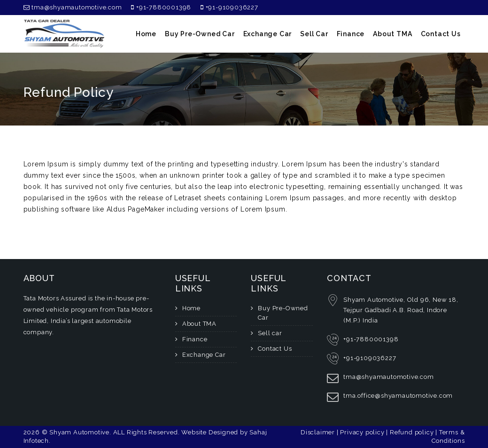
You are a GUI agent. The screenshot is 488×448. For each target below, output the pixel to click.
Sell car (314, 34)
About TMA (392, 34)
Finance (351, 34)
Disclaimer (319, 432)
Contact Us (441, 34)
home (146, 34)
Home (191, 308)
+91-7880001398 (161, 7)
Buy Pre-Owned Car (200, 34)
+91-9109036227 (229, 7)
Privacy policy (363, 432)
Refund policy (413, 432)
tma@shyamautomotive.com (73, 7)
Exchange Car (268, 34)
